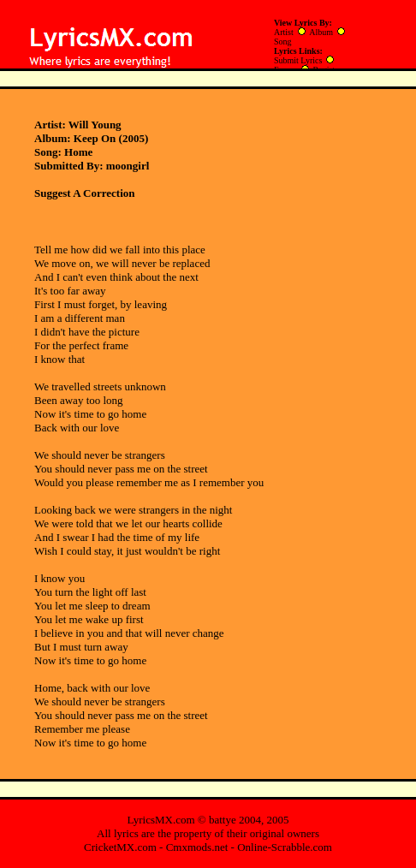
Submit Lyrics (298, 60)
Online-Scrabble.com (285, 847)
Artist (284, 32)
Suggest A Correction (84, 193)
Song (283, 42)
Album (321, 32)
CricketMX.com (120, 847)
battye (223, 820)
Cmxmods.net (197, 847)
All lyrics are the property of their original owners (208, 833)
